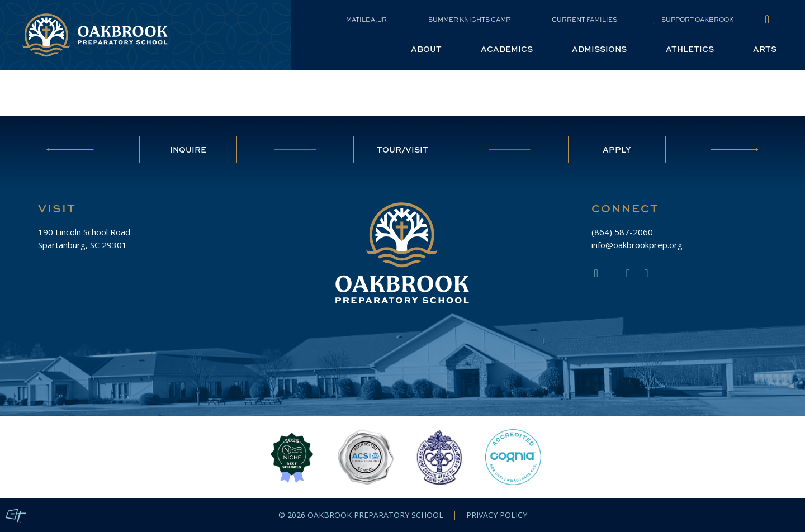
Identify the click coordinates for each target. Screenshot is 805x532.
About (426, 49)
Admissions (599, 49)
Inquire (188, 149)
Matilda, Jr (366, 20)
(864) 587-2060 (622, 232)
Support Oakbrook (693, 20)
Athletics (690, 49)
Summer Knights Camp (469, 20)
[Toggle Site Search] (767, 19)
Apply (617, 149)
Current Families (584, 20)
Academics (507, 49)
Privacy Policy (497, 515)
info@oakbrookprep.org (637, 245)
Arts (765, 49)
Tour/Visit (402, 149)
